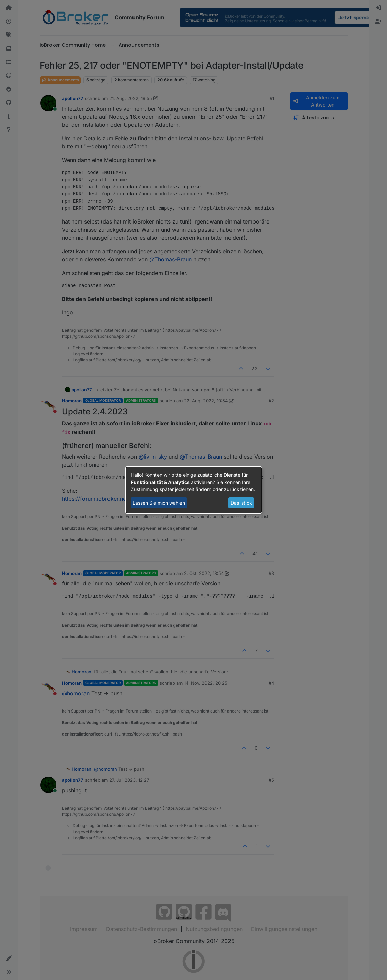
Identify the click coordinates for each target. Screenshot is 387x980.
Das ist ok (241, 503)
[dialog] (194, 490)
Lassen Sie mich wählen (159, 503)
